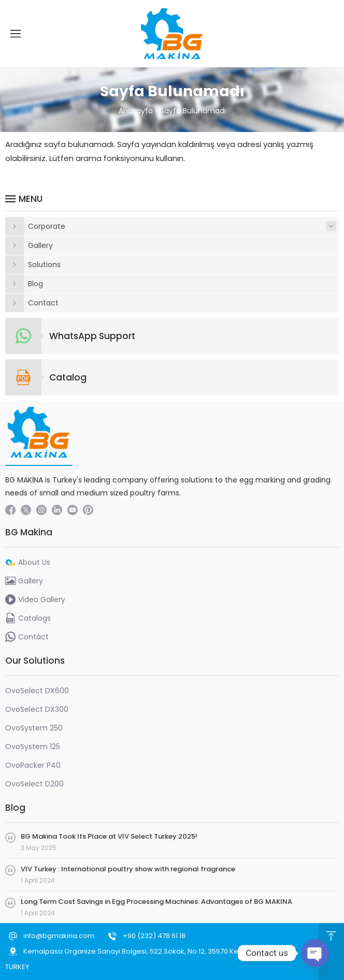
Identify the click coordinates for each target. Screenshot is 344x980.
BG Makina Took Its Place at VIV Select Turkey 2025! (109, 836)
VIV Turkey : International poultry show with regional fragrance (128, 869)
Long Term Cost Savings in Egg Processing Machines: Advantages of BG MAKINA (156, 902)
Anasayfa (136, 111)
